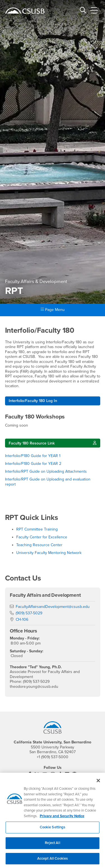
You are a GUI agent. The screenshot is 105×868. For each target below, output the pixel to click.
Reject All (52, 846)
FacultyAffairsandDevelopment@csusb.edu (53, 607)
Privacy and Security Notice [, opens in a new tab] (62, 819)
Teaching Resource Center (39, 545)
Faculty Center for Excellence (42, 537)
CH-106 (22, 620)
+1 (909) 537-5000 (53, 757)
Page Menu (53, 310)
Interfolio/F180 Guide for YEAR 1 (33, 456)
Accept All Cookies (53, 861)
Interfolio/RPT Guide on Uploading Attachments (46, 471)
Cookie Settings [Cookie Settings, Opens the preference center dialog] (53, 830)
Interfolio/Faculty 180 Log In (33, 401)
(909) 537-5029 (29, 613)
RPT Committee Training (37, 529)
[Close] (98, 784)
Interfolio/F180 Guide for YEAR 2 (34, 464)
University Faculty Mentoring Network (49, 553)
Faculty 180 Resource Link (32, 443)
